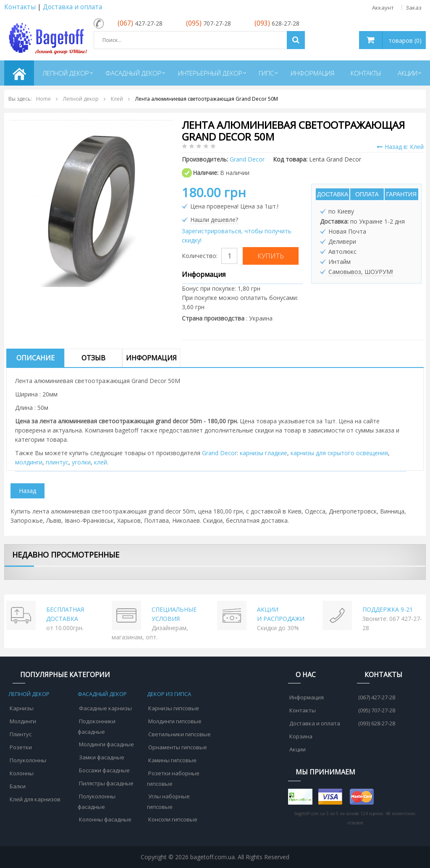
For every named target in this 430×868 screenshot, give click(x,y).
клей (101, 462)
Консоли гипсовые (173, 819)
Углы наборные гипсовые (168, 802)
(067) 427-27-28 (377, 697)
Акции (298, 749)
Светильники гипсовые (180, 734)
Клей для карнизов (35, 799)
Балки (18, 786)
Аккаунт (383, 8)
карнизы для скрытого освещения (339, 453)
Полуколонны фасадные (97, 802)
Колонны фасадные (105, 819)
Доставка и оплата (72, 7)
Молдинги (23, 721)
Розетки (21, 747)
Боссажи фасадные (104, 770)
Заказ (414, 8)
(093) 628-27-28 (377, 723)
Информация (151, 358)
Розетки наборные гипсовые (173, 778)
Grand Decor (219, 453)
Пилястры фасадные (106, 783)
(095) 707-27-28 (377, 710)
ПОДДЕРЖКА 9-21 (388, 609)
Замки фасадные (102, 757)
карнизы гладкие (264, 453)
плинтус (57, 462)
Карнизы (22, 708)
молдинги (29, 462)
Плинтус (21, 734)
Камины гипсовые (172, 760)
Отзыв (93, 358)
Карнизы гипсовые (174, 708)
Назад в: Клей (400, 147)
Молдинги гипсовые (175, 721)
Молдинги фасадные (106, 744)
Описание (35, 358)
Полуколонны (28, 760)
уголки (81, 462)
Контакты (20, 7)
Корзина (301, 736)
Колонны (22, 773)
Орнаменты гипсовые (178, 747)
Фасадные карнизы (105, 708)
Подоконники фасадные (97, 726)
